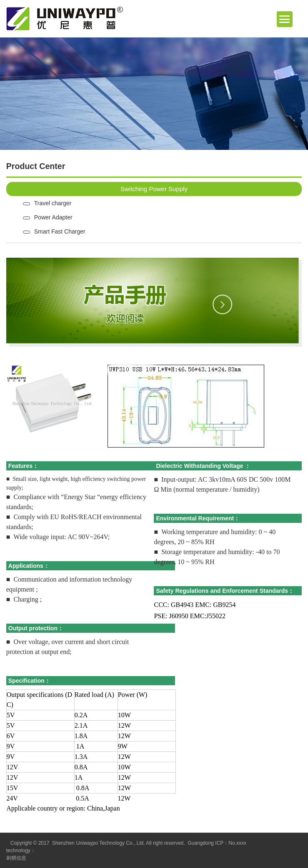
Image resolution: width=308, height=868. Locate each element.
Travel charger (53, 203)
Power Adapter (53, 217)
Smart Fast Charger (60, 231)
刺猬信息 (16, 858)
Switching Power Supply (154, 189)
